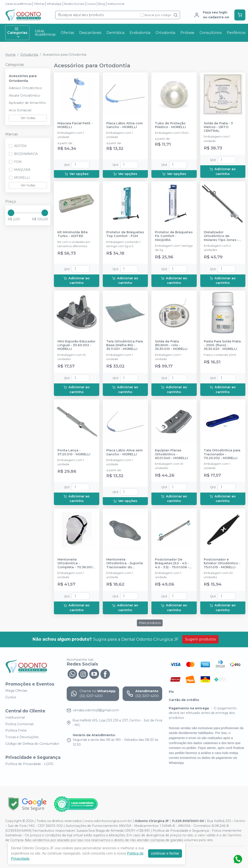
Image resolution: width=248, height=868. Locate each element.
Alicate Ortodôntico (25, 96)
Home (10, 55)
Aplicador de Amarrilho (27, 103)
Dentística (115, 33)
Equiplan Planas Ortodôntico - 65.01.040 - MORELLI (171, 454)
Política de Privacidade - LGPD (29, 764)
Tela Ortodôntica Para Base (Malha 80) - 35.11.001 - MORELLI (125, 345)
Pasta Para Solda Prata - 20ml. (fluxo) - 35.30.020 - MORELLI (222, 345)
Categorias (17, 33)
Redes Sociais (74, 4)
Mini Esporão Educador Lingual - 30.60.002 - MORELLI (76, 345)
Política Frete (16, 731)
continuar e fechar (165, 853)
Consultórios (211, 33)
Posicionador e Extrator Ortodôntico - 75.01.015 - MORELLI (222, 563)
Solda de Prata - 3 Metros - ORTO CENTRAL (218, 127)
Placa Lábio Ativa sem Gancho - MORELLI (124, 452)
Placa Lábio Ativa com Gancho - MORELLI (125, 125)
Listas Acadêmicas (18, 4)
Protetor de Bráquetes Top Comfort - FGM (125, 234)
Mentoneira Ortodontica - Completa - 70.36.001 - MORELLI (76, 563)
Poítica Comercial (19, 724)
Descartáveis (90, 33)
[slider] (11, 213)
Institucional (116, 4)
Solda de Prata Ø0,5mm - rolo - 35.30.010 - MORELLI (171, 345)
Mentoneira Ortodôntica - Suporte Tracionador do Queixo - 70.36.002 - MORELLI (125, 563)
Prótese (187, 33)
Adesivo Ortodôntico (25, 88)
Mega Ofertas (16, 691)
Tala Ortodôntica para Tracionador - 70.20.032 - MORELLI (222, 454)
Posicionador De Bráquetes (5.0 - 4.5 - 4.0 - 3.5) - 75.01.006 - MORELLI (172, 563)
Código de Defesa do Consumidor (32, 744)
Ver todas (28, 118)
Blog (102, 4)
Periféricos (236, 33)
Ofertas (39, 4)
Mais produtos (150, 623)
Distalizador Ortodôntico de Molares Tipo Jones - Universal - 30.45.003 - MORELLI (222, 236)
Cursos (91, 4)
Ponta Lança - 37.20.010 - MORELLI (74, 452)
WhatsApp (54, 4)
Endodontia (140, 33)
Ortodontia (165, 33)
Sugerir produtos (200, 639)
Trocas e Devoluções (22, 737)
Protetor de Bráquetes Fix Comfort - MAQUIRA (174, 236)
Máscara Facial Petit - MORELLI (75, 125)
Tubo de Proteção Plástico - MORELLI (170, 125)
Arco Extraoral (20, 110)
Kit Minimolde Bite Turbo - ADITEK (73, 234)
